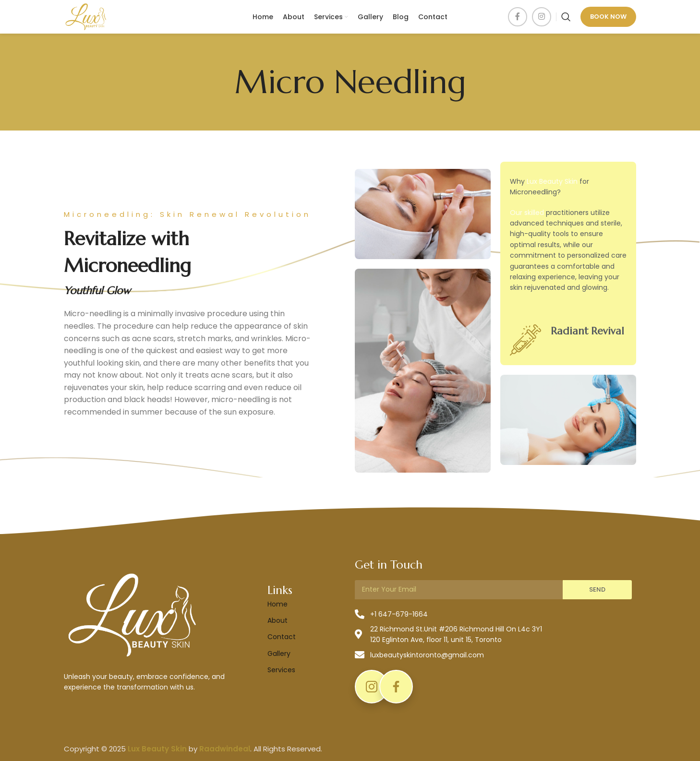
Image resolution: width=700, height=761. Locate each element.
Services (281, 670)
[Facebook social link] (518, 17)
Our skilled (527, 213)
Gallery (279, 654)
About (278, 620)
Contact (282, 637)
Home (278, 604)
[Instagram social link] (542, 17)
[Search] (566, 17)
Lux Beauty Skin (552, 181)
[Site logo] (86, 16)
